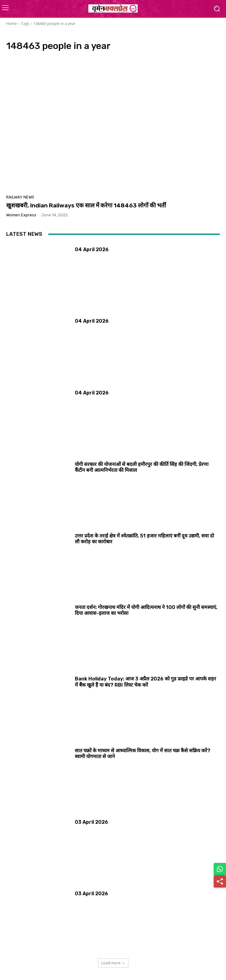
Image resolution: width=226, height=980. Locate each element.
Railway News (20, 197)
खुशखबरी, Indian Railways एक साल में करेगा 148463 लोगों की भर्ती (86, 205)
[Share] (220, 881)
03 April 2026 (91, 822)
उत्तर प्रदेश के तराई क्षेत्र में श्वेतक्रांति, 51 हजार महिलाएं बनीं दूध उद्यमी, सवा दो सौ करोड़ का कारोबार (144, 539)
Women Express (21, 215)
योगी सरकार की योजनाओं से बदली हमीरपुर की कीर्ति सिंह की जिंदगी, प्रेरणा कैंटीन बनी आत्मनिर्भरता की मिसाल (142, 467)
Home (12, 24)
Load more (113, 963)
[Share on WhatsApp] (220, 869)
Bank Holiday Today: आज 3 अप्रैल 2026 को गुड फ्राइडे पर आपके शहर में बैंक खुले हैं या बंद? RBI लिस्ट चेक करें (145, 682)
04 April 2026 (92, 249)
